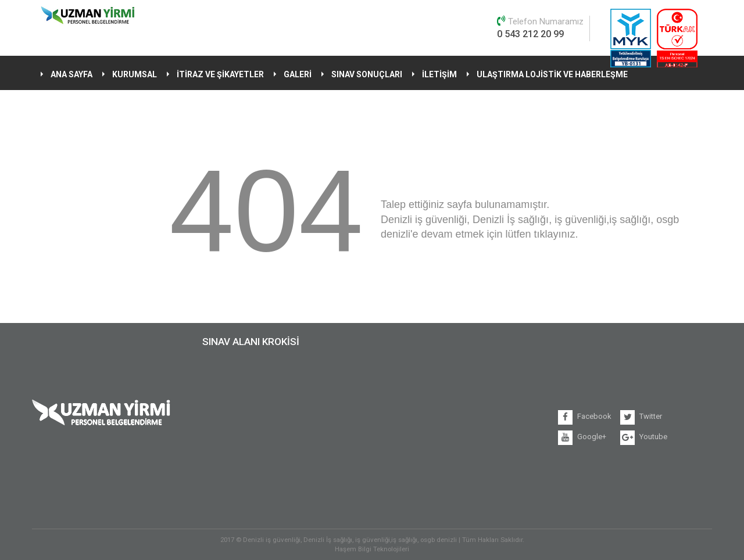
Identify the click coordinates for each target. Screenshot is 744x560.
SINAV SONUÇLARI (367, 74)
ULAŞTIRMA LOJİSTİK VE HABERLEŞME (552, 74)
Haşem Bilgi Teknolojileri (372, 549)
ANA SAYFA (71, 74)
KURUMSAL (135, 74)
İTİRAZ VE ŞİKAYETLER (220, 74)
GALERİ (298, 74)
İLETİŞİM (439, 74)
